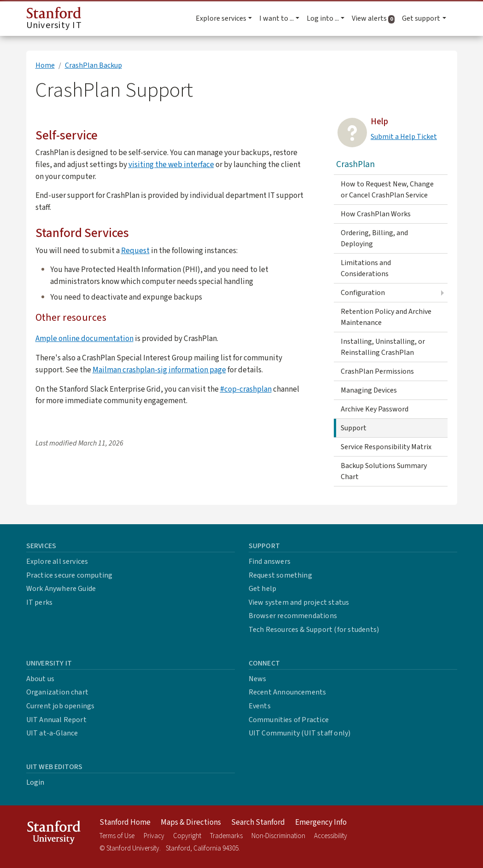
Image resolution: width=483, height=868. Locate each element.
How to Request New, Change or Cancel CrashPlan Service (387, 190)
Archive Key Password (375, 409)
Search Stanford (258, 822)
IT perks (40, 602)
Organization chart (58, 692)
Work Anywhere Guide (61, 589)
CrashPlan (355, 164)
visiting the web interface (171, 165)
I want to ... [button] (276, 18)
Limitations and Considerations (366, 268)
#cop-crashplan (246, 389)
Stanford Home (125, 822)
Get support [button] (421, 18)
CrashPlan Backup (93, 65)
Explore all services (57, 561)
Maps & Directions (191, 822)
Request (135, 251)
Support (354, 428)
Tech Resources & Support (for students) (314, 630)
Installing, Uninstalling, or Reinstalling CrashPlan (383, 347)
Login (35, 782)
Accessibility (331, 836)
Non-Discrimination (278, 836)
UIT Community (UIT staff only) (300, 733)
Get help (263, 589)
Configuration (363, 293)
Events (260, 706)
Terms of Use (117, 836)
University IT (54, 19)
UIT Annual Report (56, 720)
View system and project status (299, 602)
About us (41, 679)
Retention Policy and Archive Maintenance (386, 317)
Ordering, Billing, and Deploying (374, 238)
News (258, 679)
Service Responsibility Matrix (386, 447)
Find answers (270, 561)
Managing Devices (369, 390)
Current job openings (61, 706)
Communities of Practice (289, 720)
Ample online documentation (84, 339)
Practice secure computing (70, 575)
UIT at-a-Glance (52, 733)
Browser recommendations (293, 616)
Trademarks (226, 836)
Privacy (154, 836)
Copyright (187, 836)
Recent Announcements (288, 692)
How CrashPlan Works (376, 214)
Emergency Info (321, 822)
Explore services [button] (221, 18)
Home (45, 65)
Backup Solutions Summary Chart (384, 471)
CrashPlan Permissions (377, 371)
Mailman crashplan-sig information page (159, 370)
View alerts (375, 18)
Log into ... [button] (323, 18)
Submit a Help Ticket (404, 137)
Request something (280, 575)
